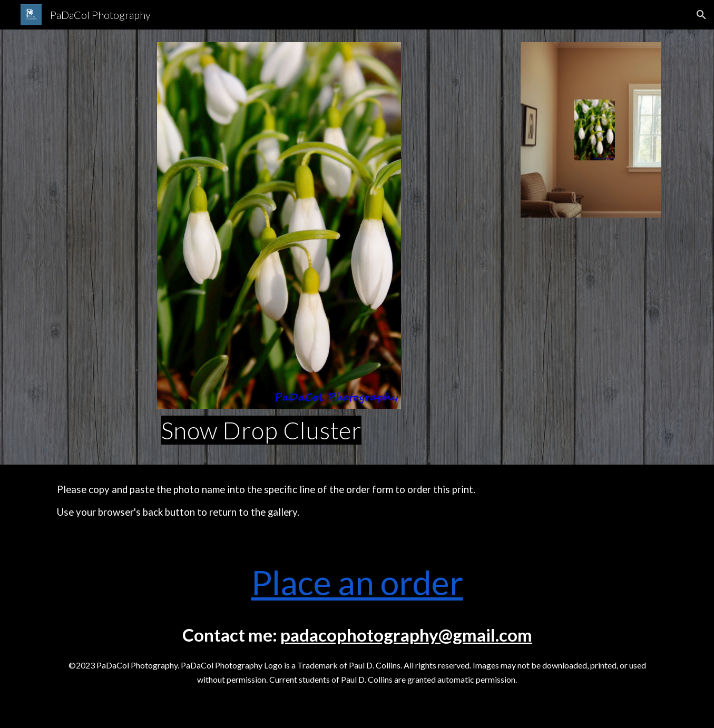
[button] (701, 15)
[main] (279, 430)
